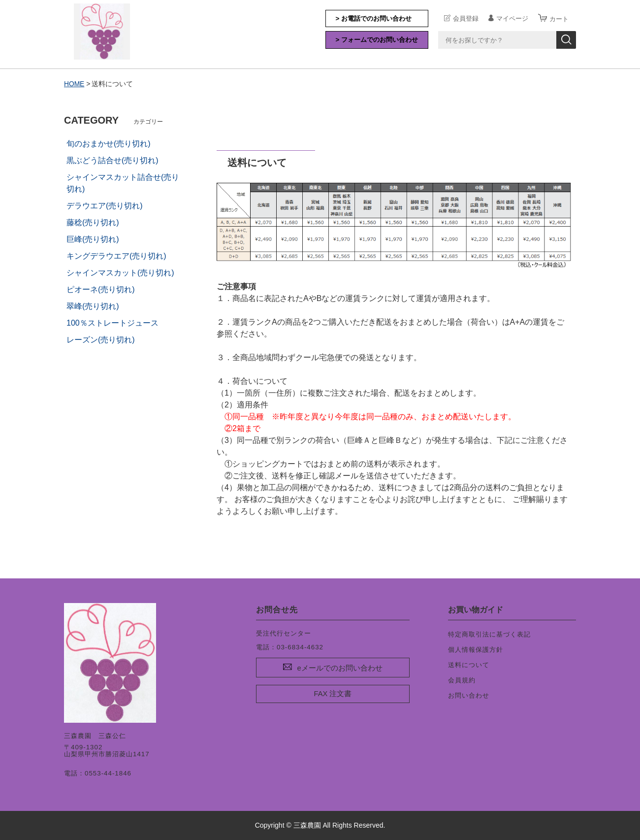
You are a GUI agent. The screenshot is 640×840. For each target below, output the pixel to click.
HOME (74, 84)
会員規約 (462, 680)
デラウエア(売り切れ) (105, 205)
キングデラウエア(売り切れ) (116, 255)
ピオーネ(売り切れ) (101, 289)
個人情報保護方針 (476, 649)
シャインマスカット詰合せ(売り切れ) (123, 183)
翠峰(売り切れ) (93, 306)
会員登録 (466, 18)
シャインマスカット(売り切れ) (120, 272)
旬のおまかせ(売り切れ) (109, 143)
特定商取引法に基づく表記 (489, 634)
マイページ (512, 18)
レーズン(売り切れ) (101, 339)
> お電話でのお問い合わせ (374, 18)
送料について (469, 664)
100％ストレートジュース (112, 322)
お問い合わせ (469, 695)
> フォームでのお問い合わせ (377, 40)
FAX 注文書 (333, 693)
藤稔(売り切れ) (93, 222)
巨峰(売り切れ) (93, 239)
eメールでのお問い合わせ (339, 668)
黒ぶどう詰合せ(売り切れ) (112, 160)
